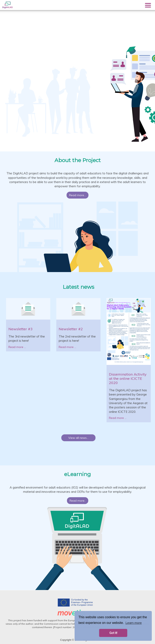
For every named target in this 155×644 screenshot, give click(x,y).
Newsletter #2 (71, 329)
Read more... (77, 195)
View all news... (78, 438)
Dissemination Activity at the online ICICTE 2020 (128, 378)
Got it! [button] (113, 633)
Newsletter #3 (21, 329)
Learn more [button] (134, 623)
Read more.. (78, 501)
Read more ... (17, 347)
